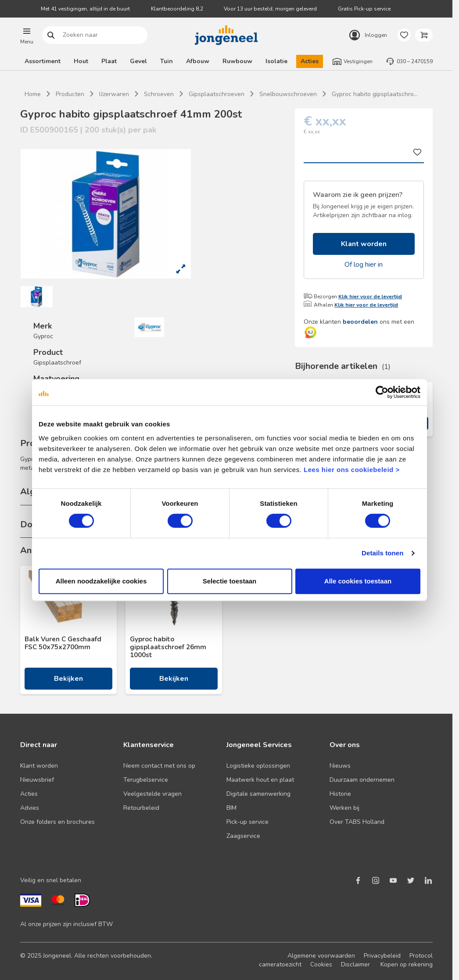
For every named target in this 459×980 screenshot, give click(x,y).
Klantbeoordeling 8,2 (177, 9)
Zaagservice (243, 836)
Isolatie (276, 61)
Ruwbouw (237, 61)
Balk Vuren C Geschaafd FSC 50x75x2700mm (63, 643)
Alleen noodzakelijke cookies (101, 581)
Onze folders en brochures (57, 822)
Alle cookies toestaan (358, 581)
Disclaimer (355, 964)
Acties (310, 61)
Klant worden (364, 244)
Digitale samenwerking (258, 794)
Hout (81, 61)
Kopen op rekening (407, 964)
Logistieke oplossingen (258, 766)
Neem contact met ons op (159, 766)
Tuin (167, 61)
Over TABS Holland (357, 822)
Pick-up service (247, 822)
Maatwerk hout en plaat (260, 780)
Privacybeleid (382, 956)
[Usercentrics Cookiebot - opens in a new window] (382, 392)
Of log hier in (364, 265)
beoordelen (360, 322)
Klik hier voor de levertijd (370, 297)
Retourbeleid (141, 808)
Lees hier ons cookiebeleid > (352, 470)
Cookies (321, 964)
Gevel (138, 61)
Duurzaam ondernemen (362, 780)
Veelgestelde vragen (152, 794)
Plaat (109, 61)
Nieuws (340, 766)
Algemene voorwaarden (321, 956)
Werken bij (344, 808)
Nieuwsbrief (37, 780)
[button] (27, 35)
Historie (340, 794)
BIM (231, 808)
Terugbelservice (146, 780)
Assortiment (43, 61)
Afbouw (198, 61)
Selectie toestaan (230, 581)
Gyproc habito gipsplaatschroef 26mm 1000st (168, 647)
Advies (30, 808)
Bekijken (68, 679)
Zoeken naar (51, 35)
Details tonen (382, 553)
